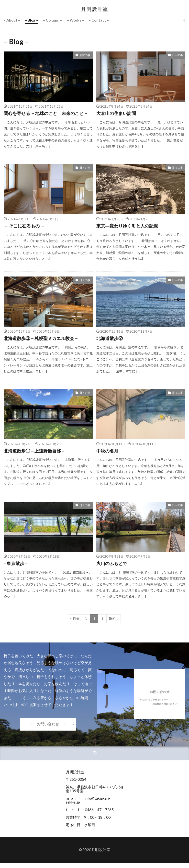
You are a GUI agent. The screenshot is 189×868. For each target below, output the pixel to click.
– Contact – (99, 20)
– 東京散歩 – (15, 563)
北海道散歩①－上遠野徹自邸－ (34, 451)
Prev (76, 618)
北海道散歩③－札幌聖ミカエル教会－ (41, 338)
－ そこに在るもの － (24, 226)
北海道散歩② (110, 338)
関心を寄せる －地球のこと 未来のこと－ (46, 113)
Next (112, 618)
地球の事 (85, 55)
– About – (12, 20)
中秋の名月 (107, 451)
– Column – (53, 20)
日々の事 (178, 55)
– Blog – (32, 20)
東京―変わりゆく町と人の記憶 (127, 226)
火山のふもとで (112, 563)
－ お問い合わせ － (48, 724)
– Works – (75, 20)
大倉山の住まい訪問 (116, 113)
